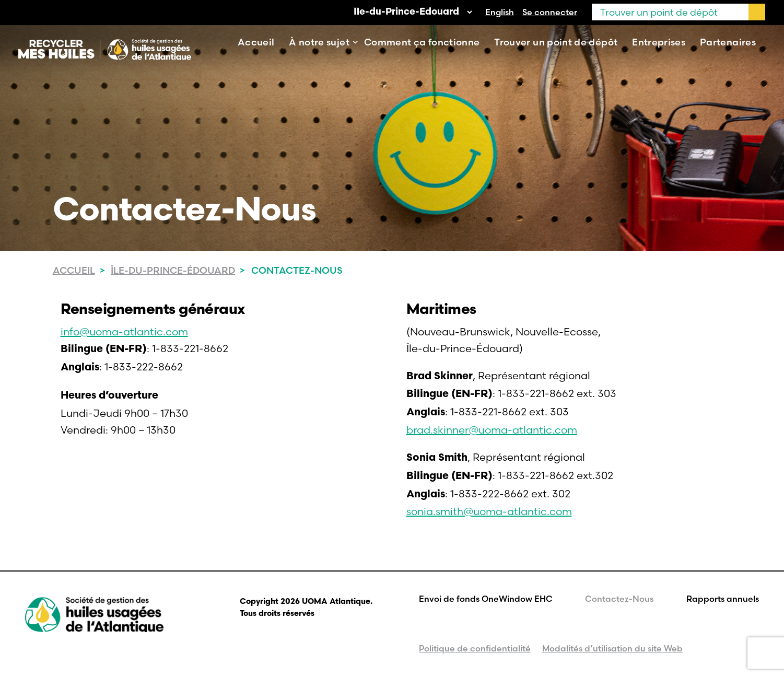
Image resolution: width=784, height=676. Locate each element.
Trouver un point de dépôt (556, 42)
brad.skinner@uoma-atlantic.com (492, 430)
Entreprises (659, 42)
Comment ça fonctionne (422, 42)
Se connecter (550, 12)
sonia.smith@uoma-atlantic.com (489, 511)
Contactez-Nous (619, 599)
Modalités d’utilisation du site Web (612, 648)
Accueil (256, 42)
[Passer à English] (500, 12)
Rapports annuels (723, 599)
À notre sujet (319, 42)
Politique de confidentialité (475, 648)
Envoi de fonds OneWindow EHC (486, 599)
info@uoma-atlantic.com (124, 331)
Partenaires (728, 42)
